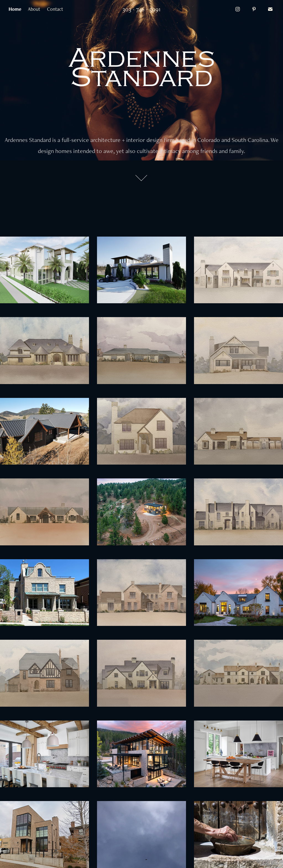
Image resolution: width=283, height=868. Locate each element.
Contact (55, 9)
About (34, 9)
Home (15, 9)
